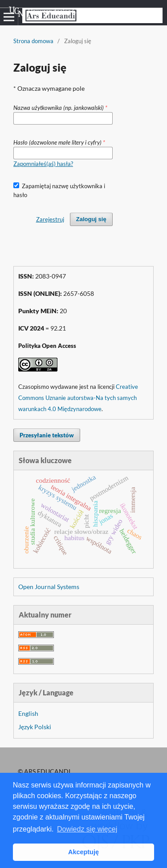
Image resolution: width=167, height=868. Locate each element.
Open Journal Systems (49, 587)
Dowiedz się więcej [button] (87, 829)
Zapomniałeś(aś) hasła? (43, 164)
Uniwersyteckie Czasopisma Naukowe (71, 12)
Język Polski (35, 727)
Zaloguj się (91, 219)
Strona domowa (33, 41)
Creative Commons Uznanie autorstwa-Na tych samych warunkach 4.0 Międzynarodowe (78, 398)
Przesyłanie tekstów (47, 435)
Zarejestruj (50, 219)
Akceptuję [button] (83, 852)
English (28, 713)
